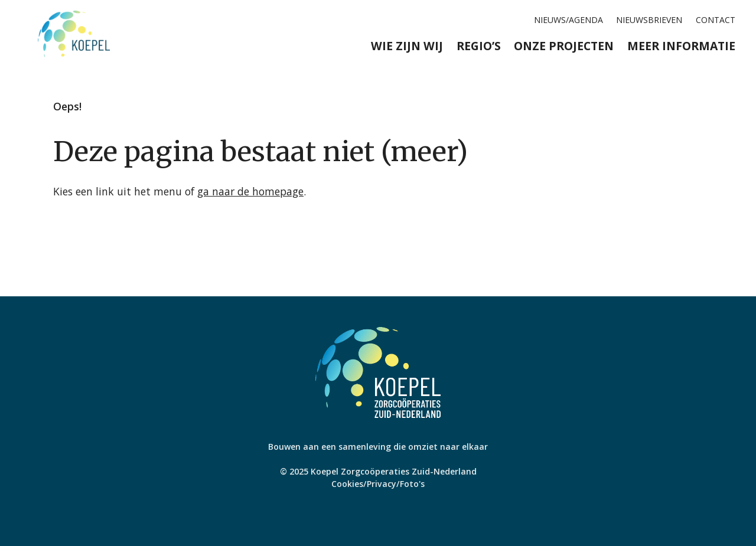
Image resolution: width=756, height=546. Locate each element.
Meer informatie (681, 46)
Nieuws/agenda (568, 20)
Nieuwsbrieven (649, 20)
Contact (716, 20)
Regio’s (479, 46)
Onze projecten (564, 46)
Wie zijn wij (407, 46)
